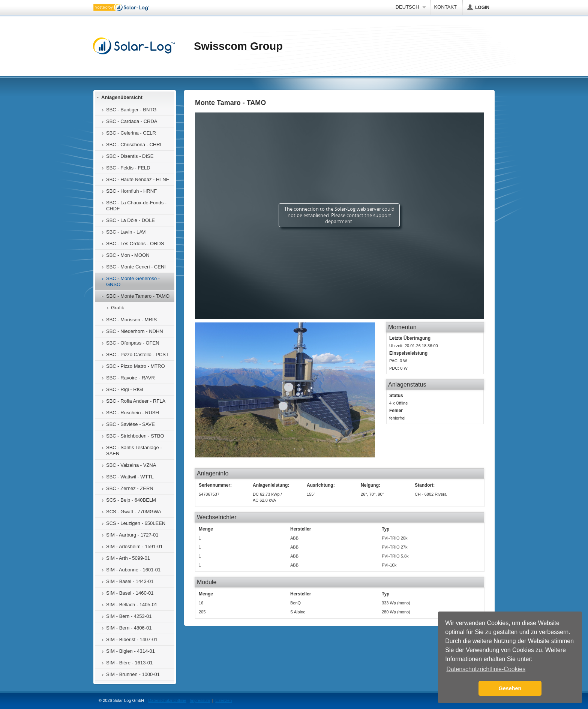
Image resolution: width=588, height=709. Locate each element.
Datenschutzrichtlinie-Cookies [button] (486, 669)
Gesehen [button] (510, 688)
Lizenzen (223, 700)
